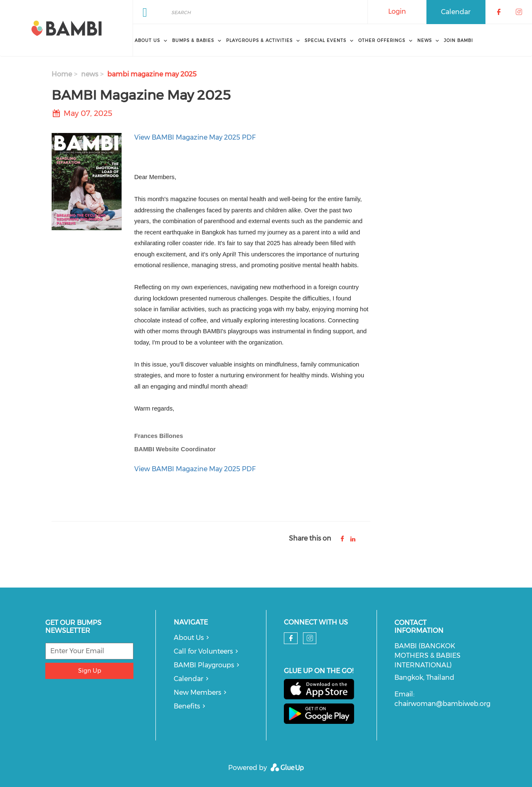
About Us (189, 638)
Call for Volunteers (203, 651)
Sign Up (90, 671)
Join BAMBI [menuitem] (458, 41)
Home (62, 74)
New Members (197, 692)
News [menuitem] (425, 41)
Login (397, 11)
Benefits (187, 706)
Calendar (456, 12)
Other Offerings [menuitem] (382, 41)
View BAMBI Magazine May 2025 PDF (195, 137)
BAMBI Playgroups (204, 665)
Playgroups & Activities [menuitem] (259, 41)
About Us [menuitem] (147, 41)
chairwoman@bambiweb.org (442, 704)
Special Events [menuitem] (325, 41)
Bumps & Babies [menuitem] (193, 41)
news (90, 74)
